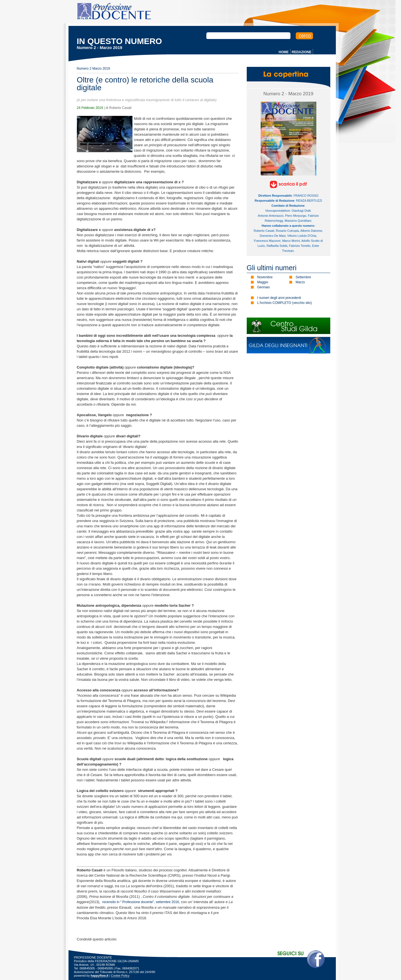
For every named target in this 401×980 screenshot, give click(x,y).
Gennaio (264, 287)
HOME (284, 52)
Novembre (265, 277)
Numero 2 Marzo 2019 (93, 69)
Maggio (263, 282)
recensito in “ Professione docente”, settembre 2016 (140, 902)
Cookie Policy (120, 976)
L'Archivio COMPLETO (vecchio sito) (285, 303)
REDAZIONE (302, 52)
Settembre (303, 277)
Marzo (300, 282)
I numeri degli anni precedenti (279, 298)
